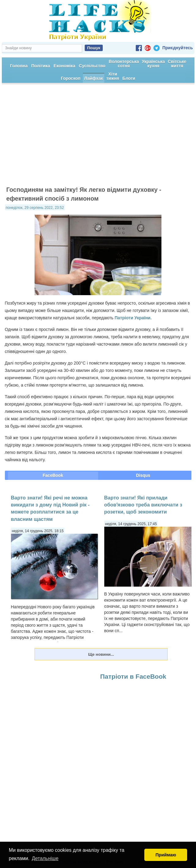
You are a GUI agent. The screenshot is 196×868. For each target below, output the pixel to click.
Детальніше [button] (45, 858)
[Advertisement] (98, 138)
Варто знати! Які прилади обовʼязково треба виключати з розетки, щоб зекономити (143, 505)
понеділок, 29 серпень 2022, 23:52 (35, 208)
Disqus (143, 475)
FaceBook (53, 475)
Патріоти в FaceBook (133, 676)
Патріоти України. (133, 318)
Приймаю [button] (166, 855)
